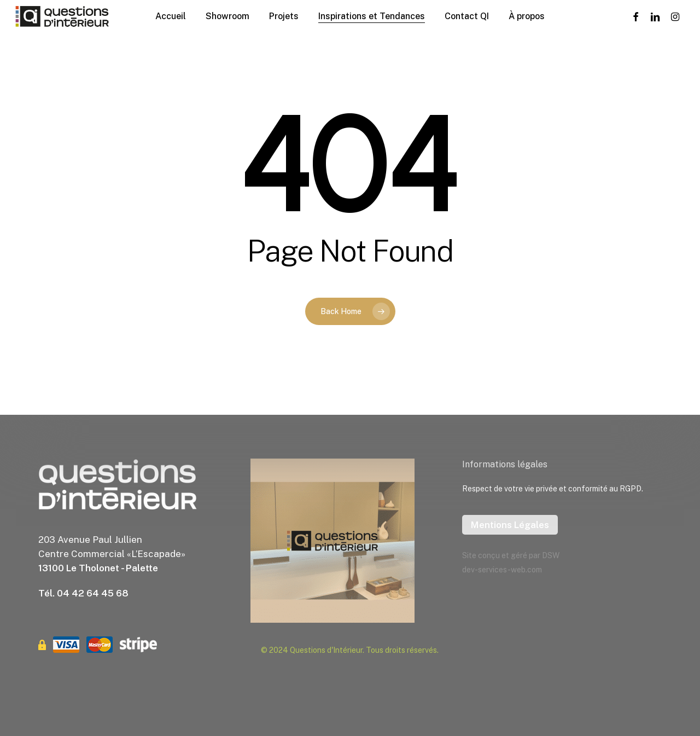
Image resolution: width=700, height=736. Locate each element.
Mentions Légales (510, 525)
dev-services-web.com (502, 570)
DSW (551, 555)
